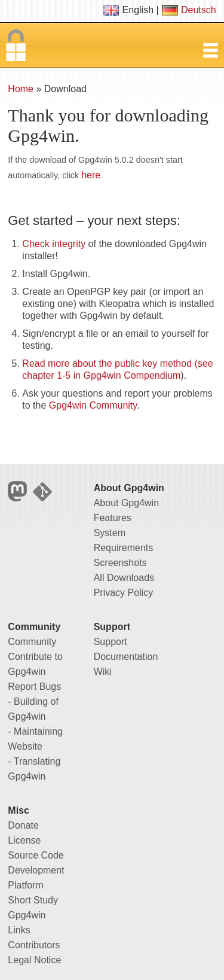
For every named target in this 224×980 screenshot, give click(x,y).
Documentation (126, 657)
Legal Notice (34, 960)
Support (111, 642)
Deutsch (199, 10)
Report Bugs (34, 687)
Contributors (34, 945)
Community (32, 642)
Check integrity (54, 244)
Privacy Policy (124, 593)
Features (113, 518)
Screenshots (120, 563)
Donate (23, 825)
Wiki (103, 672)
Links (19, 930)
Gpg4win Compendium (132, 375)
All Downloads (124, 578)
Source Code (36, 855)
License (24, 840)
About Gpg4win (126, 503)
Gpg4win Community (93, 405)
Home (21, 89)
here (91, 175)
